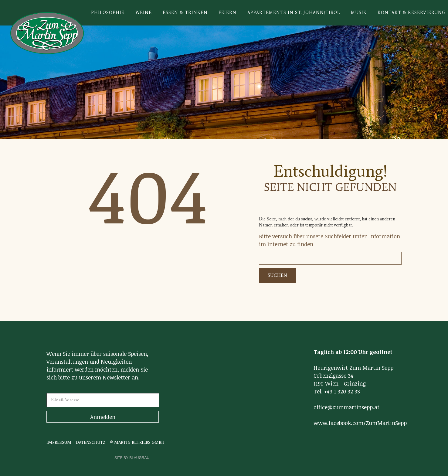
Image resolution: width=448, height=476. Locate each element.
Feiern (227, 13)
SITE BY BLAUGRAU (132, 458)
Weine (144, 13)
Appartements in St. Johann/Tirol (294, 13)
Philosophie (108, 13)
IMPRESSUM (59, 442)
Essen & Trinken (185, 13)
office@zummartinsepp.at (346, 407)
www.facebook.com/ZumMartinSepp (360, 423)
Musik (359, 13)
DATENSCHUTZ (91, 442)
